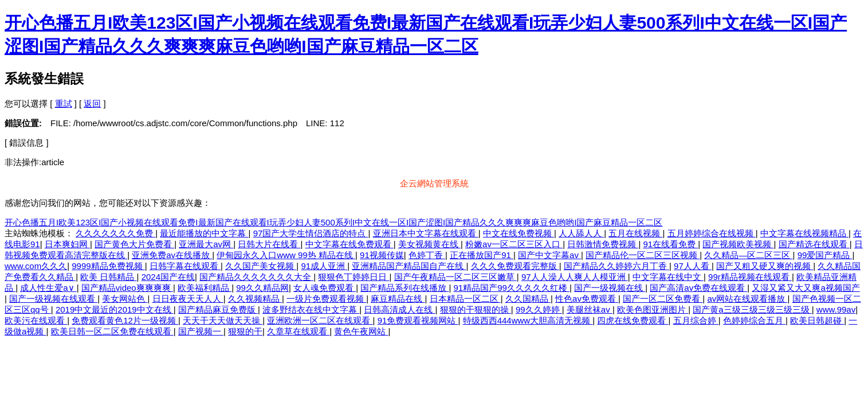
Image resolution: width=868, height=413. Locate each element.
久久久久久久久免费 (115, 233)
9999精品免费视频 (108, 266)
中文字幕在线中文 (668, 277)
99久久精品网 (262, 288)
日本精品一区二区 (465, 299)
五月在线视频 (635, 233)
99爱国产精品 (825, 255)
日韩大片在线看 (269, 244)
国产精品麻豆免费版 (218, 309)
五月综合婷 (696, 320)
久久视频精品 (255, 299)
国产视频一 (201, 331)
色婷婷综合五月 (754, 320)
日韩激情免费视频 (603, 244)
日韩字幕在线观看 (185, 266)
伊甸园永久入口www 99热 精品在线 (286, 255)
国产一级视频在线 (610, 288)
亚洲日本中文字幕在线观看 (426, 233)
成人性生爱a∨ (48, 288)
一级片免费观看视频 (326, 299)
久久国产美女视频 (261, 266)
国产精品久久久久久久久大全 (256, 277)
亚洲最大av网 (206, 244)
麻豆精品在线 (398, 299)
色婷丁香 (427, 255)
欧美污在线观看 (36, 320)
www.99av (836, 309)
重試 (64, 104)
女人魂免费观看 (325, 288)
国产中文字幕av (549, 255)
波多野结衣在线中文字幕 (311, 309)
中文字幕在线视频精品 (804, 233)
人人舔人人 (581, 233)
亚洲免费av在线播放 (172, 255)
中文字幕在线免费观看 (349, 244)
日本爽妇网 (67, 244)
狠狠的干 (245, 331)
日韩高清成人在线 (399, 309)
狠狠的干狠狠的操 (476, 309)
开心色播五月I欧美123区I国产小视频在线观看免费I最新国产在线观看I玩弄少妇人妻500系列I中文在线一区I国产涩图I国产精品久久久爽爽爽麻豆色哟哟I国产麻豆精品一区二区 (333, 222)
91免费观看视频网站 (418, 320)
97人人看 (693, 266)
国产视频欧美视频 (738, 244)
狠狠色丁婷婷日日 (354, 277)
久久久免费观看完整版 (515, 266)
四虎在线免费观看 (633, 320)
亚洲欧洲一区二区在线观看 (320, 320)
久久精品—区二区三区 (748, 255)
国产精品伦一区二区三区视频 (643, 255)
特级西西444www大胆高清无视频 (528, 320)
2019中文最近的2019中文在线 (115, 309)
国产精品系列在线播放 (404, 288)
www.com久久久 (36, 266)
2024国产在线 (168, 277)
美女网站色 (125, 299)
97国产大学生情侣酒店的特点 (311, 233)
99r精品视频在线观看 (750, 277)
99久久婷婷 (539, 309)
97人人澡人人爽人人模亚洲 (575, 277)
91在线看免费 (670, 244)
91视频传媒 (382, 255)
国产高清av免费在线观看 (698, 288)
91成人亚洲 (324, 266)
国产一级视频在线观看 (53, 299)
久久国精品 (528, 299)
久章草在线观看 (298, 331)
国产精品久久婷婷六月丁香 (616, 266)
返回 (92, 104)
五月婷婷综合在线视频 (712, 233)
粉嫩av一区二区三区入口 (514, 244)
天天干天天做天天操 (223, 320)
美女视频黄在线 (429, 244)
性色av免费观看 (587, 299)
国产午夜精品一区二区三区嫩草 (455, 277)
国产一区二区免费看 (663, 299)
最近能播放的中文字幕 (204, 233)
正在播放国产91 (482, 255)
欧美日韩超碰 (817, 320)
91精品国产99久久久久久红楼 (511, 288)
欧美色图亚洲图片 (653, 309)
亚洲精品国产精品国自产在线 (409, 266)
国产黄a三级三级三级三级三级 (752, 309)
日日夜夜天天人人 (188, 299)
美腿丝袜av (590, 309)
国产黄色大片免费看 (134, 244)
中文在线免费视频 (519, 233)
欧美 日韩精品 (108, 277)
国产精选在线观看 (814, 244)
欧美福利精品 (205, 288)
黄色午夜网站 (361, 331)
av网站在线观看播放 (747, 299)
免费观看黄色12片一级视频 (125, 320)
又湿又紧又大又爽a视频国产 (806, 288)
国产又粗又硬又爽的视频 (765, 266)
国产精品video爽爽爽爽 (127, 288)
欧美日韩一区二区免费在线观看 (112, 331)
